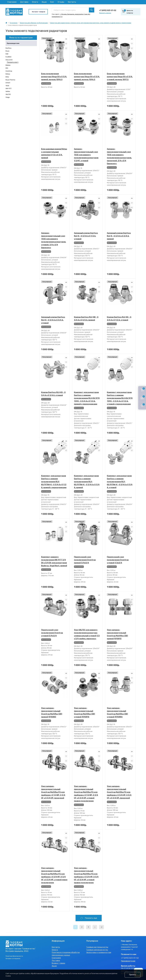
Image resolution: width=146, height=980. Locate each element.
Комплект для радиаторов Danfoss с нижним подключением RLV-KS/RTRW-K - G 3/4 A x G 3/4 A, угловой (120, 482)
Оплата (35, 2)
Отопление (14, 23)
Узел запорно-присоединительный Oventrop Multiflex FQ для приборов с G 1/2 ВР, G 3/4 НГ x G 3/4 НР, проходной (53, 792)
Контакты (72, 2)
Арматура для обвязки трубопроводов (34, 23)
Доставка (24, 2)
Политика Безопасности (14, 956)
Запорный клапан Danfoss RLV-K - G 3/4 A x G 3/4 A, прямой (119, 236)
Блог (52, 2)
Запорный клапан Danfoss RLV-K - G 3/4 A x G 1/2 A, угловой (86, 236)
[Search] (92, 10)
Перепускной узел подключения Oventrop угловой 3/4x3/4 (52, 633)
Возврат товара (58, 963)
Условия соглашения (13, 959)
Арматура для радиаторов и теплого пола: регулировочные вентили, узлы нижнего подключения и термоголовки (91, 23)
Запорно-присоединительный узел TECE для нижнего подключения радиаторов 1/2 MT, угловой (86, 155)
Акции (44, 2)
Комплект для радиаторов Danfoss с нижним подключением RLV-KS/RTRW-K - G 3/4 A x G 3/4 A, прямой (87, 482)
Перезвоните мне (128, 961)
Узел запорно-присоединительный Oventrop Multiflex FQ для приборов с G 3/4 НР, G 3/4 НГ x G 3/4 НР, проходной (119, 792)
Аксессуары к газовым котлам (99, 952)
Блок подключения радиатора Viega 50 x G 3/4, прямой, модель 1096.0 (54, 77)
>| (101, 927)
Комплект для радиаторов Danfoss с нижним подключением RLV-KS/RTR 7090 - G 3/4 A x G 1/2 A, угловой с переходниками (120, 398)
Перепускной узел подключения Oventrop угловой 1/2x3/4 (118, 560)
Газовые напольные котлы (97, 950)
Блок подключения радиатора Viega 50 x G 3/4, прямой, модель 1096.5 (87, 77)
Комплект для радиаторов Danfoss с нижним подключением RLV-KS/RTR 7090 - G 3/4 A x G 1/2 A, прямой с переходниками (87, 398)
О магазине (12, 2)
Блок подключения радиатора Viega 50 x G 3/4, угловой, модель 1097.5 (120, 77)
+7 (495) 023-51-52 (108, 10)
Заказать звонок (105, 13)
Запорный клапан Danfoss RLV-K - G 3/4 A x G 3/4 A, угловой (53, 320)
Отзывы (61, 2)
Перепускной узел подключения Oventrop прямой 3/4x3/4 (85, 560)
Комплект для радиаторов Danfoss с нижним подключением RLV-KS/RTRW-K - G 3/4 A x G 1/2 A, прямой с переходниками (54, 482)
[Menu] (38, 12)
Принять (133, 975)
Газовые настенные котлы (97, 947)
